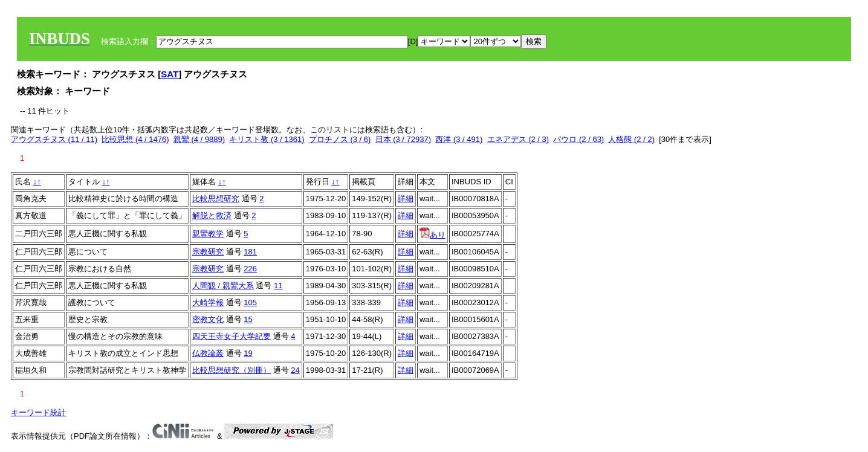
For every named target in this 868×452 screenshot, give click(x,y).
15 (248, 319)
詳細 (406, 199)
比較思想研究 (216, 199)
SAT (170, 74)
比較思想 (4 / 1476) (135, 139)
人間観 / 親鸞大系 (223, 286)
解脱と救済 (212, 215)
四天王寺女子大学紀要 (232, 336)
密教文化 (208, 319)
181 (250, 252)
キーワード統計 (38, 412)
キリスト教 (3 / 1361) (267, 139)
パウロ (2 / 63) (578, 139)
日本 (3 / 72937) (403, 139)
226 (250, 269)
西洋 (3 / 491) (459, 139)
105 (250, 302)
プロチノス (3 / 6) (340, 139)
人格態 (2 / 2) (631, 139)
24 (295, 370)
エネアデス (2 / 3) (518, 139)
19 (248, 353)
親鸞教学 (208, 234)
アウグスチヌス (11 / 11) (54, 139)
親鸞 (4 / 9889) (199, 139)
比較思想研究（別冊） (232, 370)
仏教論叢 (208, 353)
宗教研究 (208, 252)
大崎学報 (208, 302)
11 (278, 286)
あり (432, 235)
